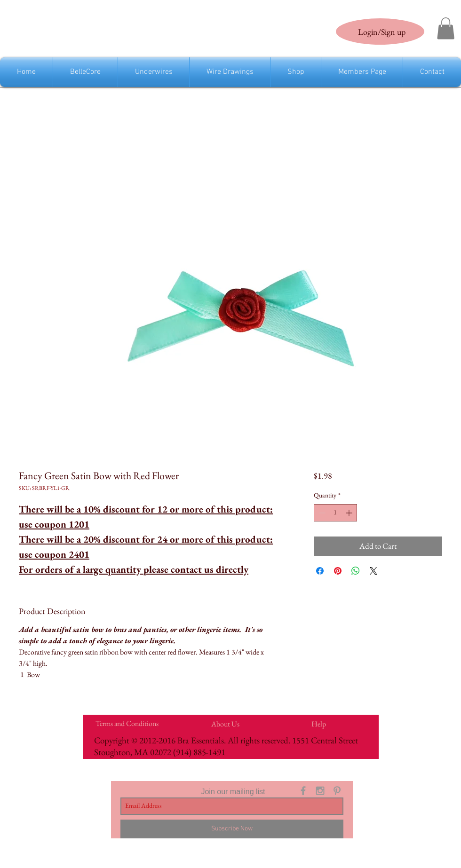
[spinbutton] (335, 513)
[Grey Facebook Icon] (303, 791)
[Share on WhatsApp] (356, 571)
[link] (446, 28)
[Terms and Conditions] (127, 724)
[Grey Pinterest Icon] (337, 791)
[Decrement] (321, 513)
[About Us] (225, 724)
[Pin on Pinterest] (338, 571)
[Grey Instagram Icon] (320, 791)
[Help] (318, 724)
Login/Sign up (382, 32)
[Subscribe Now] (232, 829)
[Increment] (350, 513)
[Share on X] (374, 571)
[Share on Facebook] (320, 571)
